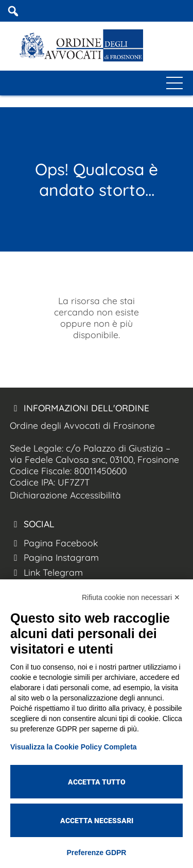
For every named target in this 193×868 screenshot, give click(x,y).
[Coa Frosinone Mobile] (187, 11)
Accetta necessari (97, 821)
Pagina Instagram (54, 557)
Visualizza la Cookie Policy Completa (74, 747)
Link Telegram (46, 572)
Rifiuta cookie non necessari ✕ (131, 597)
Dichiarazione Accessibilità (65, 495)
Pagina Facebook (54, 543)
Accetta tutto (97, 782)
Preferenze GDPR (97, 853)
